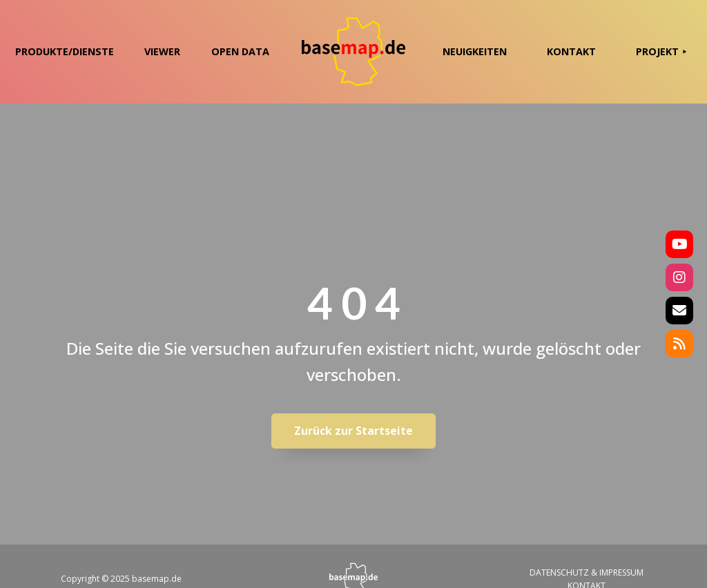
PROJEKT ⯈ (661, 51)
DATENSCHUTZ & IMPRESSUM (587, 572)
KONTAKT (571, 51)
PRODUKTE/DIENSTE (65, 51)
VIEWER (162, 51)
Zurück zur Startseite (353, 431)
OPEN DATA (240, 51)
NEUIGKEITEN (475, 51)
